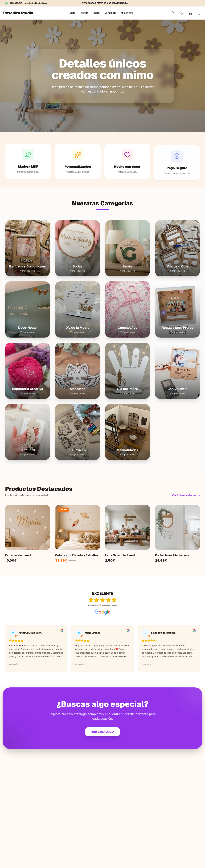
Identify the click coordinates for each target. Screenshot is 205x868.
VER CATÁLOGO (102, 732)
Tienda (84, 13)
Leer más (14, 665)
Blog (96, 13)
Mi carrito (127, 13)
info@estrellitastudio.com (36, 3)
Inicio (72, 13)
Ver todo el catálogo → (186, 495)
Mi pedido (110, 13)
